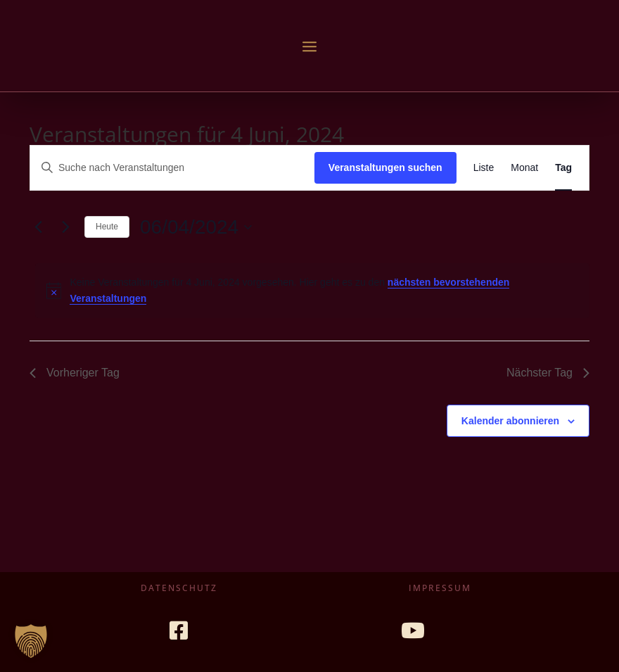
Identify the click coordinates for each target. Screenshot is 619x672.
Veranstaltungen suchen (385, 167)
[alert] (312, 290)
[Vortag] (38, 227)
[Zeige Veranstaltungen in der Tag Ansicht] (563, 168)
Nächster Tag (548, 373)
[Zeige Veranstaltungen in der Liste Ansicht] (484, 168)
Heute (107, 227)
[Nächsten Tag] (65, 227)
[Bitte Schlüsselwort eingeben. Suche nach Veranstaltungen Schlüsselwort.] (172, 168)
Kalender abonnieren (510, 421)
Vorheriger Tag (75, 373)
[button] (31, 641)
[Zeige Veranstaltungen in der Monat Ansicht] (524, 168)
